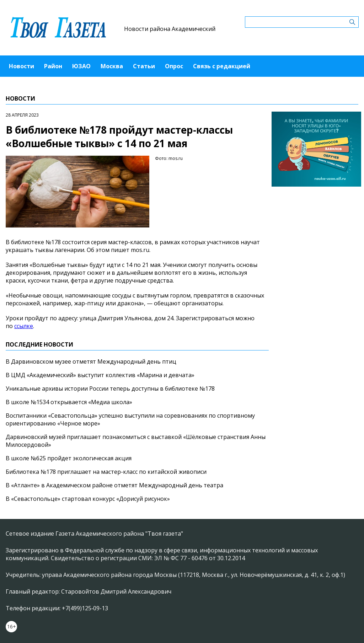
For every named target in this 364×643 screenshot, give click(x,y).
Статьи (144, 66)
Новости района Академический (170, 29)
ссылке (24, 326)
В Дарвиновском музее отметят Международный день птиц (91, 361)
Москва (112, 66)
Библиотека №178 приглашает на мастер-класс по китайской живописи (106, 472)
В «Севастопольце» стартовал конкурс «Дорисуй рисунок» (88, 499)
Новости (22, 66)
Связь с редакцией (222, 66)
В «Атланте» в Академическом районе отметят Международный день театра (114, 485)
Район (53, 66)
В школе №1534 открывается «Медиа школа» (69, 402)
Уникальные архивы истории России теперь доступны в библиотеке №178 (110, 389)
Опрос (174, 66)
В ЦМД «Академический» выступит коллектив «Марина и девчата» (100, 375)
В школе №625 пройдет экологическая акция (69, 458)
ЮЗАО (81, 66)
